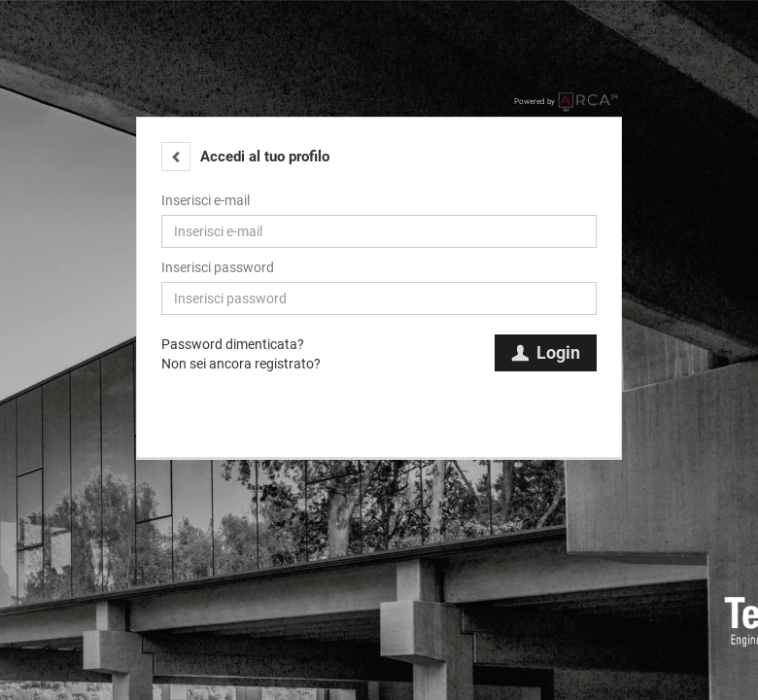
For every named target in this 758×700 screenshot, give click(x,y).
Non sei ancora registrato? (241, 364)
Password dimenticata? (233, 344)
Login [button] (546, 352)
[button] (176, 157)
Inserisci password (218, 267)
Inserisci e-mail (206, 200)
